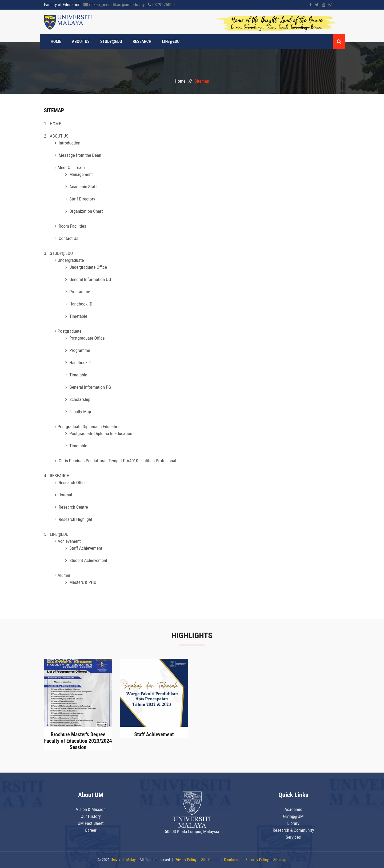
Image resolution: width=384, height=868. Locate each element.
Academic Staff (83, 187)
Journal (65, 495)
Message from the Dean (80, 155)
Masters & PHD (83, 582)
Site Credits (210, 860)
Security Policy (257, 860)
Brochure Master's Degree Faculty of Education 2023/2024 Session (78, 741)
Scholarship (80, 399)
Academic (293, 809)
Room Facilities (72, 226)
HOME (56, 41)
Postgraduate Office (87, 338)
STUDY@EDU (111, 41)
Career (91, 830)
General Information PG (90, 387)
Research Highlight (75, 519)
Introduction (69, 143)
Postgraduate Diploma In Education (89, 427)
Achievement (69, 541)
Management (81, 174)
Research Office (73, 483)
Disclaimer (232, 860)
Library (293, 823)
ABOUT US (81, 41)
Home (180, 81)
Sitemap (280, 860)
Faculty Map (80, 412)
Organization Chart (86, 211)
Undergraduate (71, 260)
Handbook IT (81, 363)
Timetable (78, 316)
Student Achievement (88, 560)
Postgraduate (70, 331)
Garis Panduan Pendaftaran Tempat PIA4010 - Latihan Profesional (117, 461)
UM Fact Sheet (91, 823)
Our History (91, 816)
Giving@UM (293, 816)
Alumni (64, 575)
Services (293, 837)
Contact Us (69, 238)
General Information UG (90, 279)
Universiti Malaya (124, 860)
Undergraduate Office (88, 267)
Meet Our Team (71, 167)
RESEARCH (142, 41)
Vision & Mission (91, 809)
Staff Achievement (86, 548)
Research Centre (73, 507)
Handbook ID (81, 304)
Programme (80, 292)
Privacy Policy (186, 860)
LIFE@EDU (171, 41)
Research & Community (293, 830)
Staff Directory (82, 199)
